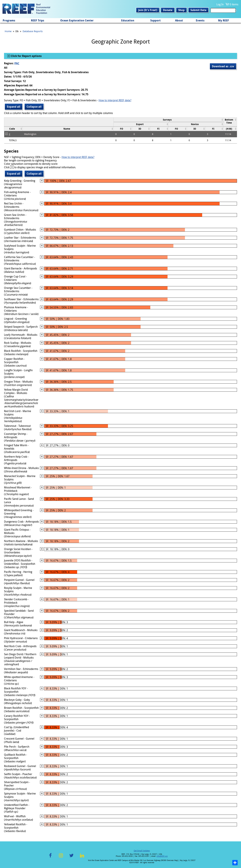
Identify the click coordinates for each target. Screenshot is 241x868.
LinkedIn (82, 857)
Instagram (61, 857)
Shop (181, 10)
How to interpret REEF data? (115, 100)
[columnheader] (169, 120)
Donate (168, 10)
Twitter (71, 857)
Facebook (50, 857)
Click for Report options (26, 56)
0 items (234, 4)
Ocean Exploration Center (77, 20)
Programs (9, 20)
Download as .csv (223, 66)
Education (128, 20)
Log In (220, 4)
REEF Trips (38, 20)
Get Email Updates (142, 851)
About (179, 20)
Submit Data (198, 10)
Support (155, 20)
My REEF (224, 20)
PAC (17, 63)
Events (200, 20)
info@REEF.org (162, 856)
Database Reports (33, 31)
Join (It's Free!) (148, 10)
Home (8, 31)
